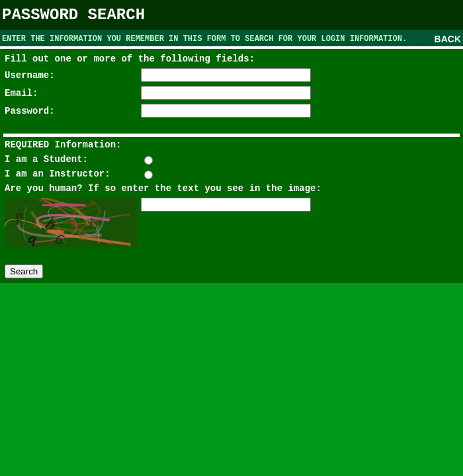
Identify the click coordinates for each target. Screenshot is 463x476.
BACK (448, 39)
